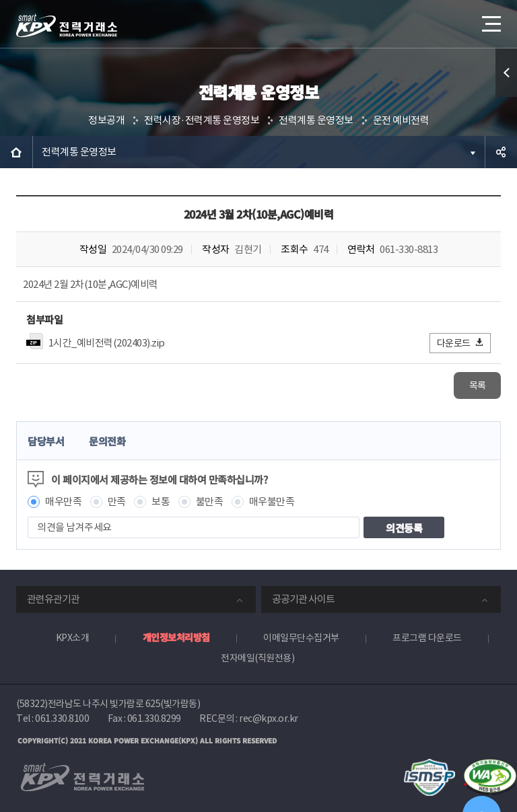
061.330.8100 (62, 718)
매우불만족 (272, 502)
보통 (161, 502)
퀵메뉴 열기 (506, 73)
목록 (478, 385)
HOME (16, 152)
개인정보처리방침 (176, 637)
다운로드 (461, 343)
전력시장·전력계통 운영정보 (202, 120)
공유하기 (501, 152)
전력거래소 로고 (67, 26)
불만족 (210, 502)
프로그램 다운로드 (427, 638)
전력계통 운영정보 (316, 120)
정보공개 (106, 120)
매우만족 (63, 502)
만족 (117, 502)
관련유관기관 (53, 599)
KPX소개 (73, 638)
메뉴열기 (490, 20)
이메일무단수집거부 (301, 638)
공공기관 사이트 (303, 599)
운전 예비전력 (401, 120)
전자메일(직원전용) (257, 658)
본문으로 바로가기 (0, 0)
